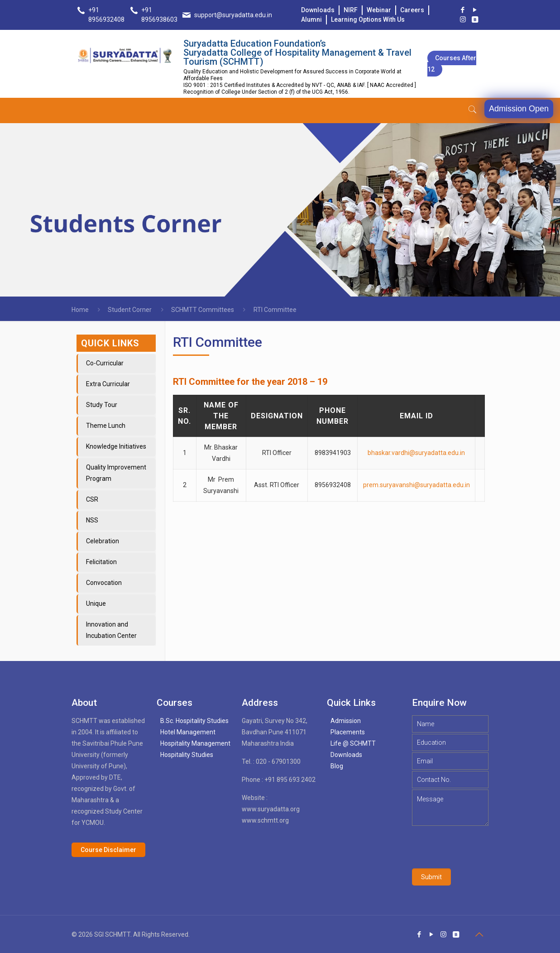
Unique (96, 603)
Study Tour (102, 405)
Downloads (318, 10)
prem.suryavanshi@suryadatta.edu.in (416, 485)
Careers (412, 10)
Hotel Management (188, 732)
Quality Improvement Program (116, 473)
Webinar (379, 10)
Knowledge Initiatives (116, 446)
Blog (337, 766)
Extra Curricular (108, 384)
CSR (92, 499)
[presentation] (481, 847)
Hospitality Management (195, 743)
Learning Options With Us (368, 19)
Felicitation (101, 562)
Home (80, 310)
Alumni (311, 19)
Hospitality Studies (187, 755)
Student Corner (130, 310)
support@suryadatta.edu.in (233, 15)
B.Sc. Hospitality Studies (194, 721)
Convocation (104, 583)
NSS (92, 520)
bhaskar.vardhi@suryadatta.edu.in (416, 453)
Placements (348, 732)
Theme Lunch (106, 426)
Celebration (103, 541)
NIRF (351, 10)
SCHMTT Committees (203, 310)
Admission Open (519, 109)
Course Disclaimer (108, 850)
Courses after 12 (452, 64)
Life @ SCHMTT (353, 743)
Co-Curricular (105, 363)
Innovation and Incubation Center (111, 630)
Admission (346, 721)
